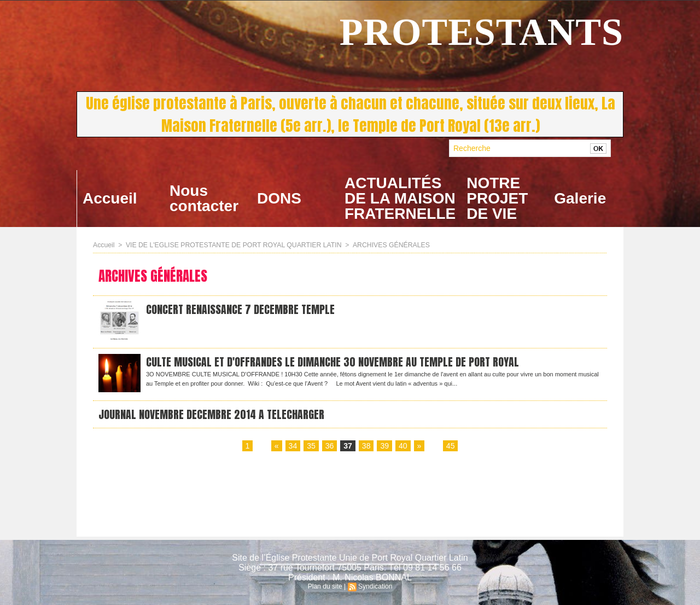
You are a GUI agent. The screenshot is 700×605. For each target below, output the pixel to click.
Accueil (110, 198)
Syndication (375, 586)
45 (450, 447)
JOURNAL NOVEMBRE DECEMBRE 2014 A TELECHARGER (212, 415)
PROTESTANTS (482, 32)
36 (330, 447)
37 (348, 447)
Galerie (580, 198)
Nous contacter (204, 198)
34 (293, 447)
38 (366, 447)
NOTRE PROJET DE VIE (497, 198)
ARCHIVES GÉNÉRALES (385, 245)
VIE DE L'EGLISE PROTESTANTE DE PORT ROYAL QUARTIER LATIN (231, 245)
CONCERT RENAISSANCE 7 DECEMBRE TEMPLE (241, 310)
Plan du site (325, 586)
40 (403, 447)
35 (311, 447)
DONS (279, 198)
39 (384, 447)
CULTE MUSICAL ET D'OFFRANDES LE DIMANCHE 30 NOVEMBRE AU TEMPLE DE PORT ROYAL (334, 362)
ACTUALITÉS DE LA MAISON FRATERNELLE (400, 198)
